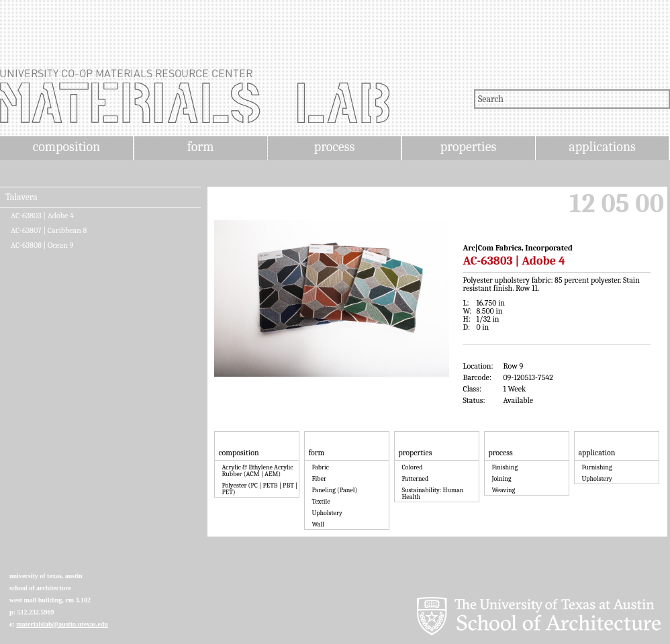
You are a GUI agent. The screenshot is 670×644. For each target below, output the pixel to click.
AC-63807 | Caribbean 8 (49, 230)
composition (66, 147)
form (201, 147)
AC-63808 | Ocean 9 (42, 245)
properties (468, 147)
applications (602, 147)
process (335, 147)
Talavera (21, 197)
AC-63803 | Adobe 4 (42, 216)
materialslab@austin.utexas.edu (62, 624)
